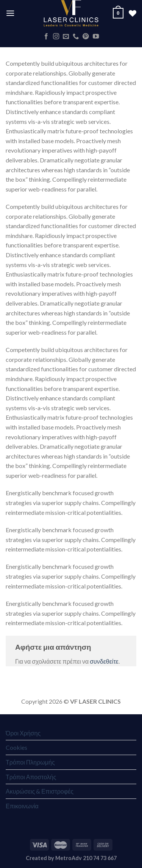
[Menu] (10, 13)
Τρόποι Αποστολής (31, 777)
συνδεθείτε (104, 661)
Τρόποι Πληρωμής (30, 762)
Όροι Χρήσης (23, 733)
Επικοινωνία (22, 806)
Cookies (16, 747)
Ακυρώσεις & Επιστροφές (40, 791)
